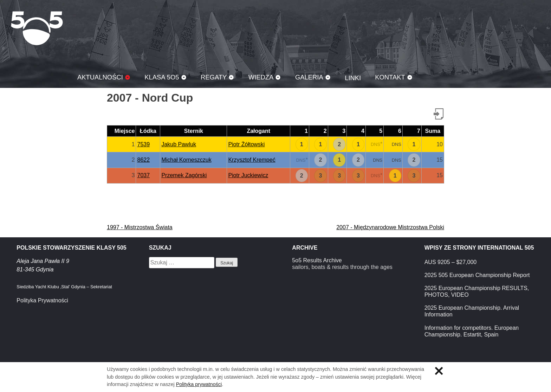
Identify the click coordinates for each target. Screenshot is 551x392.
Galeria (309, 77)
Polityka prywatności (199, 384)
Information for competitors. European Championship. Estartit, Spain (472, 331)
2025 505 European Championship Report (477, 275)
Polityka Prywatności (42, 300)
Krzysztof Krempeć (252, 160)
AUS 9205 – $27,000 (451, 262)
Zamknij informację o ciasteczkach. (439, 371)
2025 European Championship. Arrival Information (472, 311)
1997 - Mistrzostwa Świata (140, 227)
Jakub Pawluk (179, 144)
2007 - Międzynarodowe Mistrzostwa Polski (390, 227)
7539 (143, 144)
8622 (143, 160)
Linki (353, 78)
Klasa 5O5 (37, 28)
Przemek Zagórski (184, 175)
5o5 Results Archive (317, 260)
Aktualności (100, 77)
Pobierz (439, 114)
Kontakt (390, 77)
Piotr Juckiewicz (248, 175)
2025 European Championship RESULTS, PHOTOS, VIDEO (477, 291)
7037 (143, 175)
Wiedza (261, 77)
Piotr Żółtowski (246, 144)
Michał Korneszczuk (186, 160)
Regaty (214, 77)
